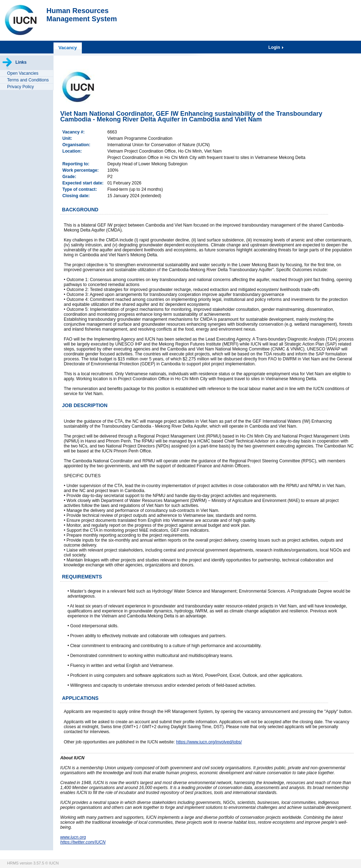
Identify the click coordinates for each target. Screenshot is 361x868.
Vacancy (68, 48)
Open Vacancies (23, 73)
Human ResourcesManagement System (82, 15)
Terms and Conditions (28, 80)
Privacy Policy (21, 87)
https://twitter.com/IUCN (83, 842)
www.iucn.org (73, 837)
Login (275, 47)
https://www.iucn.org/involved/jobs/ (209, 742)
